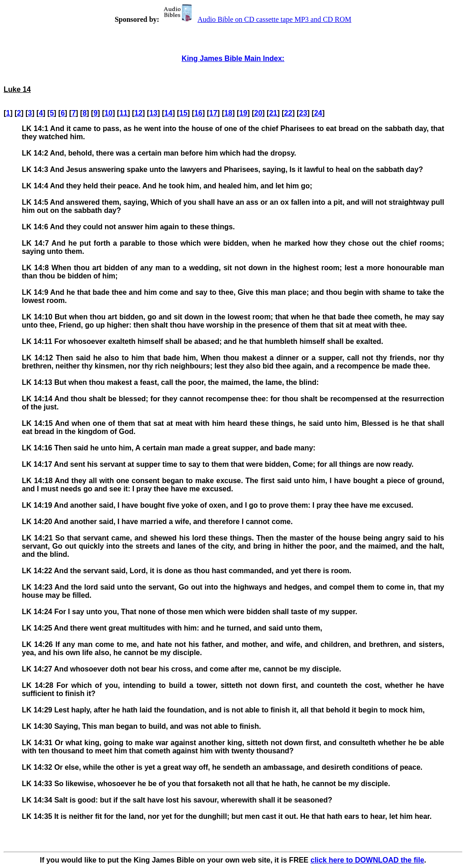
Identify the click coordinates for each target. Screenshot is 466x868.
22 (288, 113)
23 (303, 113)
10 (108, 113)
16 (198, 113)
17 (213, 113)
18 (228, 113)
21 (273, 113)
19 (243, 113)
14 (168, 113)
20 (258, 113)
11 (123, 113)
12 (138, 113)
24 (318, 113)
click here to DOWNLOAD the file (367, 860)
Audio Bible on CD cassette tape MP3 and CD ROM (256, 19)
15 (183, 113)
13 (153, 113)
